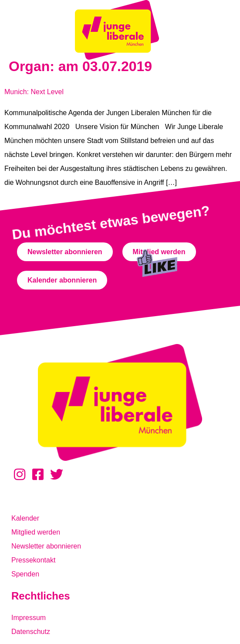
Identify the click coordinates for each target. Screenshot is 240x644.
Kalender (25, 518)
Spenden (25, 574)
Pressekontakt (33, 560)
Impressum (29, 618)
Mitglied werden (36, 532)
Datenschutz (31, 632)
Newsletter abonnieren (46, 546)
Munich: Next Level (34, 92)
